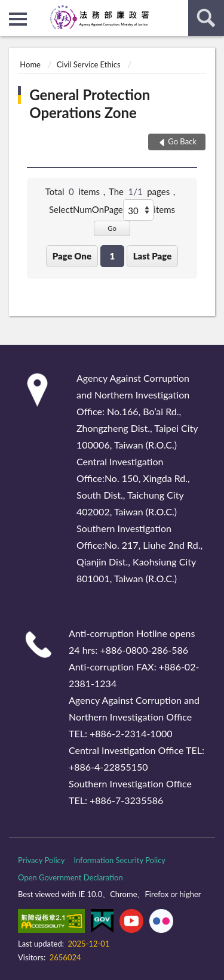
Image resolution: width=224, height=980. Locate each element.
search (206, 18)
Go (112, 228)
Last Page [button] (153, 256)
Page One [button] (72, 256)
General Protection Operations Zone (90, 103)
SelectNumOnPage (86, 209)
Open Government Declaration (70, 877)
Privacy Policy (41, 860)
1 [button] (112, 256)
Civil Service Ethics (89, 64)
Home (30, 64)
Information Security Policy (119, 860)
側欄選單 (18, 19)
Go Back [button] (182, 141)
